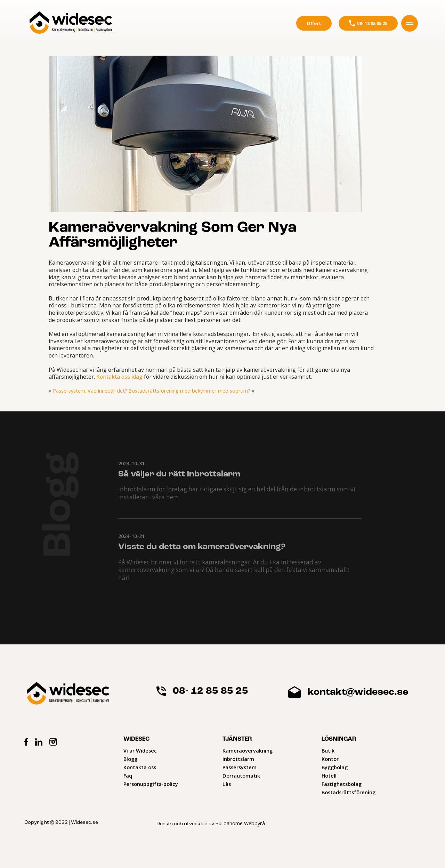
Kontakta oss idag (119, 377)
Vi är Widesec (140, 750)
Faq (128, 775)
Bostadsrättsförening (349, 792)
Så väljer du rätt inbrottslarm (179, 474)
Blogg (130, 759)
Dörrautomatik (241, 775)
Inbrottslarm (238, 759)
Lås (227, 784)
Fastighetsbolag (342, 784)
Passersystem (240, 767)
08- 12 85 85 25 (368, 23)
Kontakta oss (140, 767)
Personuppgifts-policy (151, 784)
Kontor (330, 759)
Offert (314, 23)
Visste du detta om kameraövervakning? (202, 547)
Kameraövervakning (248, 750)
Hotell (329, 775)
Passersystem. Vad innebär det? (90, 391)
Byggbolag (335, 767)
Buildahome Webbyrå (240, 823)
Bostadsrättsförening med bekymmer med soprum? (188, 391)
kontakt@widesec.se (348, 692)
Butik (328, 750)
